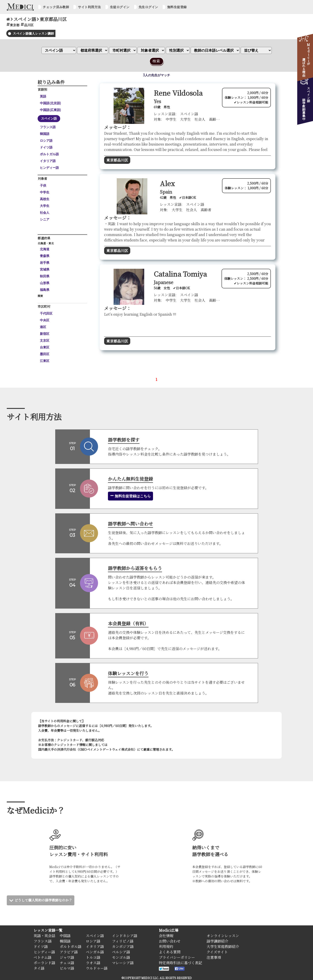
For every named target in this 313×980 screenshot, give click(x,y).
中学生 (45, 192)
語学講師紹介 (217, 941)
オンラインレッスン (223, 936)
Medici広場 (169, 930)
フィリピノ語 (123, 941)
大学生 (45, 206)
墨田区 (45, 354)
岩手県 (45, 263)
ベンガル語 (95, 952)
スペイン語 (49, 118)
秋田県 (45, 276)
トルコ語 (93, 957)
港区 (43, 327)
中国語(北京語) (50, 103)
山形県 (45, 283)
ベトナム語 (42, 957)
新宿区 (45, 334)
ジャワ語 (67, 957)
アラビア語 (69, 952)
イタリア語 (48, 161)
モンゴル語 (121, 957)
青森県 (45, 256)
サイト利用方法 (89, 7)
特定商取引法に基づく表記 (180, 963)
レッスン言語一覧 (48, 930)
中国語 (65, 936)
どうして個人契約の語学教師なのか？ (45, 900)
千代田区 (46, 313)
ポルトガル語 (49, 154)
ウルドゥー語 (97, 968)
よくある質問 (170, 952)
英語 (43, 96)
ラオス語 (93, 963)
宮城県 (45, 269)
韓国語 (45, 134)
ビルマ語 (67, 968)
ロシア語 (46, 141)
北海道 (45, 249)
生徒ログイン (120, 7)
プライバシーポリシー (177, 957)
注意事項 (214, 957)
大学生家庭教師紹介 (223, 946)
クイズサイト (217, 952)
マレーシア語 (123, 963)
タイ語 (39, 968)
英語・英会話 (44, 936)
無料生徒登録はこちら (130, 496)
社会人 (45, 213)
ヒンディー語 (49, 168)
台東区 (45, 347)
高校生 (45, 199)
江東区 (45, 361)
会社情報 (166, 936)
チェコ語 (67, 963)
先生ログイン (148, 7)
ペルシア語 (121, 952)
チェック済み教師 (56, 7)
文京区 (45, 341)
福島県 (45, 290)
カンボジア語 (123, 946)
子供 (43, 185)
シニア (45, 219)
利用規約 (166, 946)
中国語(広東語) (50, 110)
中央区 (45, 320)
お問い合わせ (170, 941)
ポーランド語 (44, 963)
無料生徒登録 (177, 7)
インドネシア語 (125, 936)
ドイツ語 (46, 147)
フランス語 (48, 127)
